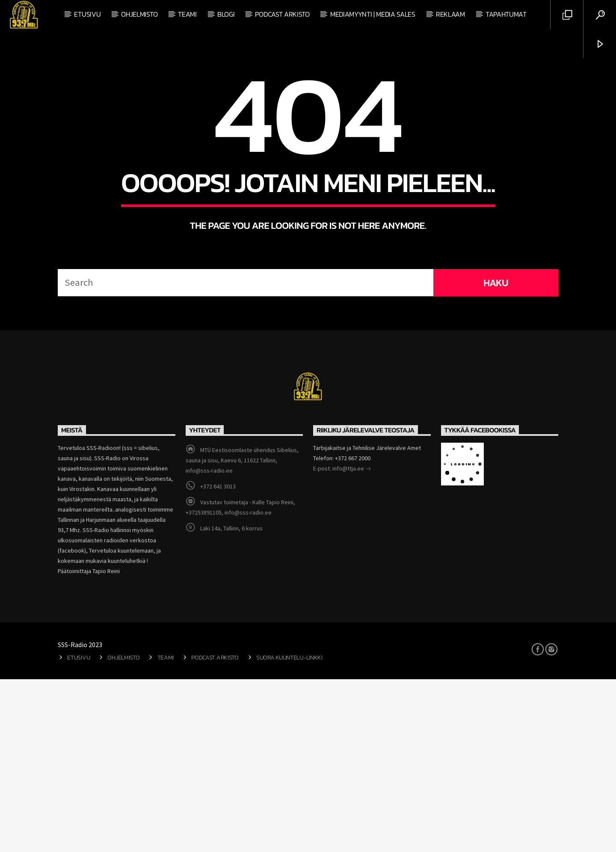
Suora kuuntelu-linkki (289, 830)
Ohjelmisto (139, 14)
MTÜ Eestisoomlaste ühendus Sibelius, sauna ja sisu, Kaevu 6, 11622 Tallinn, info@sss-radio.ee (242, 633)
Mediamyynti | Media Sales (373, 14)
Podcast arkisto (282, 14)
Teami (187, 14)
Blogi (226, 14)
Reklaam (450, 14)
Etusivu (87, 14)
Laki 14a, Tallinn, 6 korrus (231, 701)
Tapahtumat (506, 14)
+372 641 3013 (218, 659)
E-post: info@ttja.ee (342, 642)
